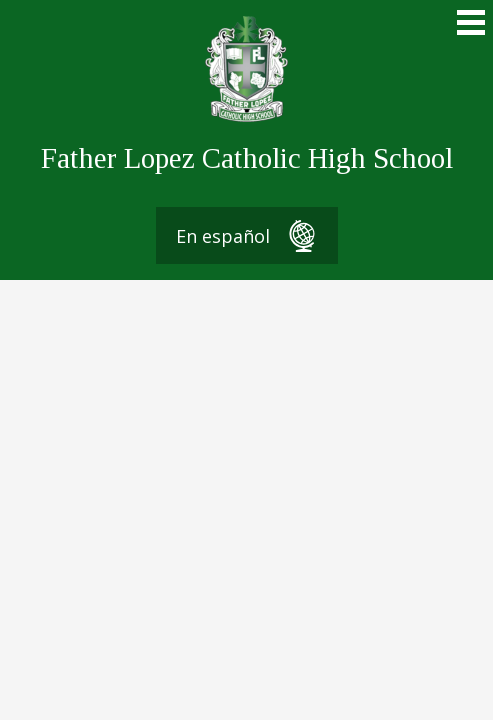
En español (247, 236)
